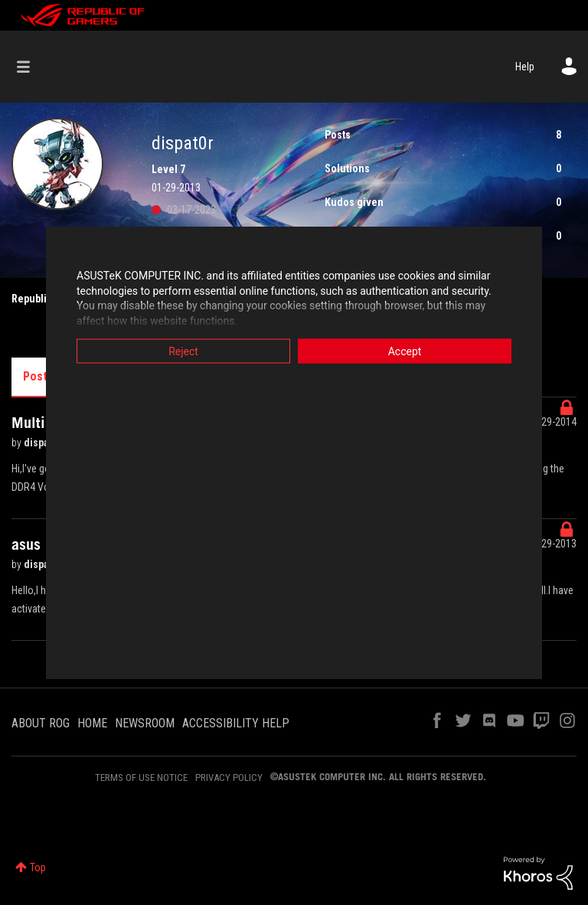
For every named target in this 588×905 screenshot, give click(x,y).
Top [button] (38, 867)
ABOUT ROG (41, 723)
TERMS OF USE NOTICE (141, 778)
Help (525, 67)
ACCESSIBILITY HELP (236, 723)
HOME (92, 723)
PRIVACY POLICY (229, 778)
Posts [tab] (38, 376)
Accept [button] (405, 351)
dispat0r (44, 443)
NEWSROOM (145, 723)
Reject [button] (183, 351)
